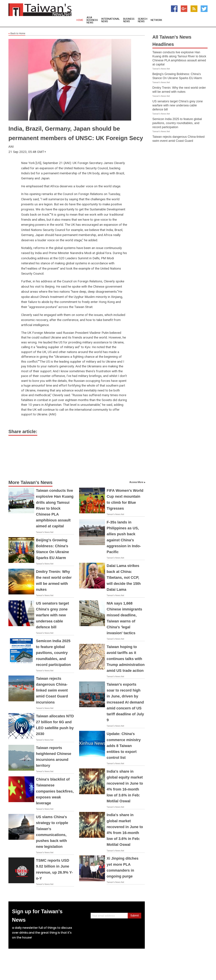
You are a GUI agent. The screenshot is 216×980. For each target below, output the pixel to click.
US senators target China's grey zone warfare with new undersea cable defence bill (52, 615)
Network (156, 20)
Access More (136, 482)
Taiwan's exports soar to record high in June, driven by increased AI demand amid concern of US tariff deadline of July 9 (125, 702)
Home (80, 20)
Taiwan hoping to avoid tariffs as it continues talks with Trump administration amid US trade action (126, 659)
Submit (135, 916)
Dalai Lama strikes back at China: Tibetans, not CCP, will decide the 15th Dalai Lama (124, 578)
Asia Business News (92, 20)
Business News (129, 20)
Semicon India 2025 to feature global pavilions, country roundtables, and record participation (53, 653)
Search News (143, 20)
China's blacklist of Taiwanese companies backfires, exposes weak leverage (55, 791)
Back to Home (17, 34)
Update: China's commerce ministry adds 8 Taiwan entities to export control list (124, 746)
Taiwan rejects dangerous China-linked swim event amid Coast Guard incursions (52, 690)
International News (111, 20)
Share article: (23, 432)
